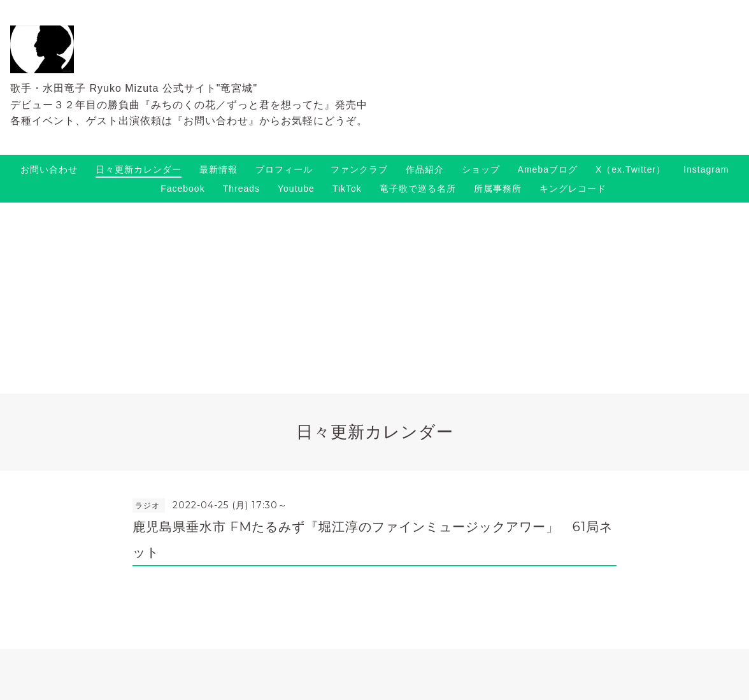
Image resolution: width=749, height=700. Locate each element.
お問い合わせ (49, 169)
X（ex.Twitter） (631, 169)
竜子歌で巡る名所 (418, 189)
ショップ (481, 169)
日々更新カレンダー (139, 169)
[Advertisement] (374, 298)
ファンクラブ (359, 169)
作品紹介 (425, 169)
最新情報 (218, 169)
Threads (241, 189)
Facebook (182, 189)
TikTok (347, 189)
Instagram (706, 169)
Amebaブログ (548, 169)
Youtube (296, 189)
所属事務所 (498, 189)
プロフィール (284, 169)
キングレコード (573, 189)
